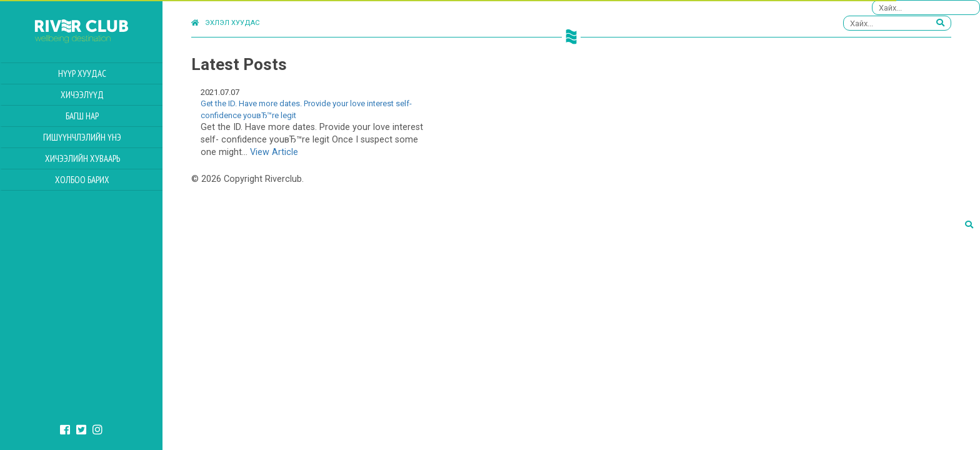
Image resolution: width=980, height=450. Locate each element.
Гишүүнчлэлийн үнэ (82, 137)
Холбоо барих (82, 180)
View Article (274, 152)
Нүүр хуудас (82, 73)
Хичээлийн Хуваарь (82, 158)
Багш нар (82, 116)
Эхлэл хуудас (225, 23)
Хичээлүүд (82, 95)
